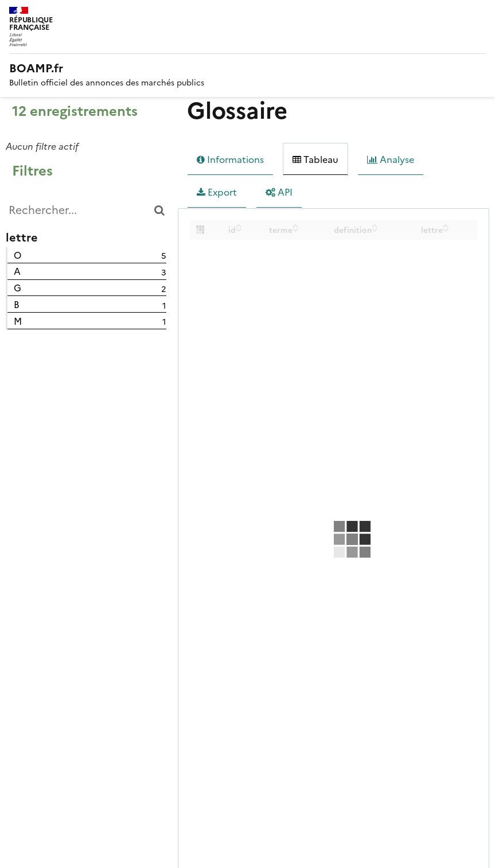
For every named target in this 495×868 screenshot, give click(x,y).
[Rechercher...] (86, 210)
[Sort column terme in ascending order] (296, 225)
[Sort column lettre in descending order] (446, 229)
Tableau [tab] (315, 159)
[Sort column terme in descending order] (296, 229)
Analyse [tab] (391, 159)
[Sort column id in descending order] (239, 229)
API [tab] (279, 192)
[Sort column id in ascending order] (239, 225)
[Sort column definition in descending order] (375, 229)
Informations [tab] (230, 159)
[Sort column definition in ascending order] (375, 225)
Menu (479, 14)
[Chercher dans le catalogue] (159, 210)
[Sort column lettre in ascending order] (446, 225)
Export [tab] (217, 192)
